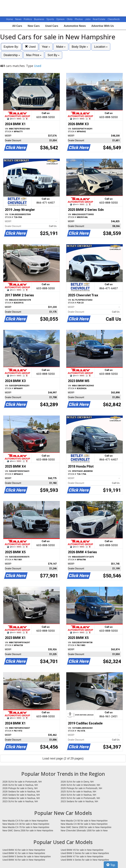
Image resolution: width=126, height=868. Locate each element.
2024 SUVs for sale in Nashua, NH (78, 795)
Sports (51, 19)
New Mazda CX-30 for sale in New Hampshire (26, 824)
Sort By (53, 55)
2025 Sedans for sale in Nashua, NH (21, 795)
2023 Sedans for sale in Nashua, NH (79, 801)
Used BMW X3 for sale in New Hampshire (24, 850)
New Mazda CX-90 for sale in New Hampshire (84, 824)
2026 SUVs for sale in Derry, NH (77, 782)
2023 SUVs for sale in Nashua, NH (20, 801)
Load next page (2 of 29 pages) (63, 758)
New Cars (34, 26)
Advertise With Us (103, 26)
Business (39, 19)
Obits (70, 19)
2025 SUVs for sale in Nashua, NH (78, 792)
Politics (28, 19)
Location (101, 47)
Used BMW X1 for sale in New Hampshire (24, 853)
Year (46, 47)
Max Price (34, 55)
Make (61, 47)
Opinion (61, 19)
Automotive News (75, 26)
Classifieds (114, 19)
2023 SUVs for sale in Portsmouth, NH (80, 798)
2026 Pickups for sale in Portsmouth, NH (81, 788)
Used (30, 47)
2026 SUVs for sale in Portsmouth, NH (22, 782)
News (18, 19)
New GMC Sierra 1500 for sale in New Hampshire (86, 827)
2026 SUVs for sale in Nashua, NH (20, 785)
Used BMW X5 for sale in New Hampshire (82, 850)
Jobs (88, 19)
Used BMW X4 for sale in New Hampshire (24, 860)
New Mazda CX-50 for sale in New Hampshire (84, 821)
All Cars (17, 26)
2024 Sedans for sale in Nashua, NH (21, 798)
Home (10, 19)
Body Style (80, 47)
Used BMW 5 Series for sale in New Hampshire (27, 856)
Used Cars (52, 26)
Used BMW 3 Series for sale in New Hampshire (85, 853)
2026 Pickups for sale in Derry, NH (20, 788)
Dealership (12, 55)
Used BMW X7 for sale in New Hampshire (82, 856)
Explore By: (11, 47)
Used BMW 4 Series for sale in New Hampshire (85, 860)
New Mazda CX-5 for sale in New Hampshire (25, 821)
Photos (79, 19)
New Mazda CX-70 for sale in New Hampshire (26, 827)
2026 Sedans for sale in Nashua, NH (21, 792)
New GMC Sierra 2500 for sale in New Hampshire (28, 831)
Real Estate (99, 19)
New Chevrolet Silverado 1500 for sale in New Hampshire (84, 831)
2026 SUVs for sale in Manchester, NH (80, 785)
